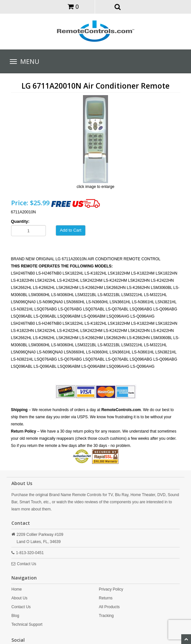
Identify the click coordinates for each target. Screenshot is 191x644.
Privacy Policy (111, 589)
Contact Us (27, 564)
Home (17, 589)
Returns (106, 598)
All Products (109, 607)
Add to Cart (71, 230)
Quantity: (20, 221)
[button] (118, 7)
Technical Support (27, 624)
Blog (15, 616)
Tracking (106, 616)
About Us (19, 598)
